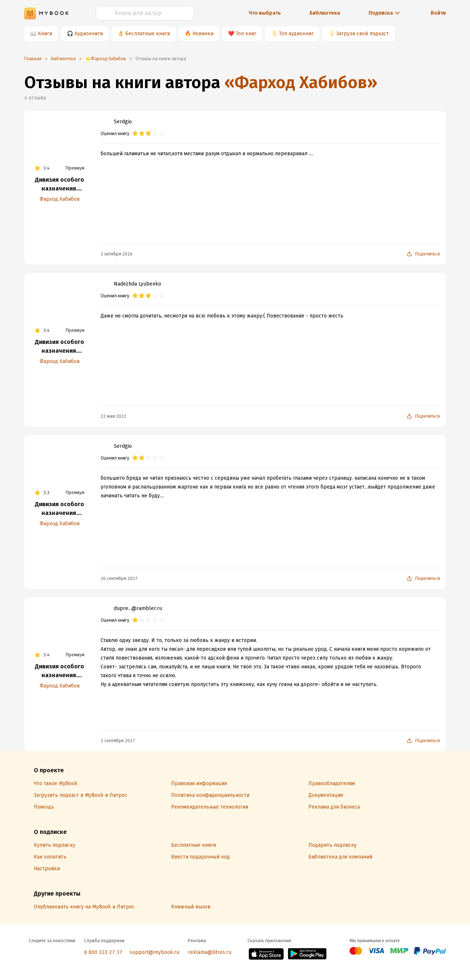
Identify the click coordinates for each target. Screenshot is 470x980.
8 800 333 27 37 (103, 952)
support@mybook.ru (154, 952)
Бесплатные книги (148, 34)
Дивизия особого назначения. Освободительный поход (59, 509)
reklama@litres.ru (210, 952)
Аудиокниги (89, 34)
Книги (45, 34)
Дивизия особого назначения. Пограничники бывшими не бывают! (59, 185)
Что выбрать (265, 13)
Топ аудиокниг (296, 34)
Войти (438, 13)
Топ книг (246, 34)
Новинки (203, 34)
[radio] (135, 134)
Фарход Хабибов (60, 199)
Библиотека (325, 13)
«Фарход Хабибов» (301, 82)
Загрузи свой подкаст (363, 34)
